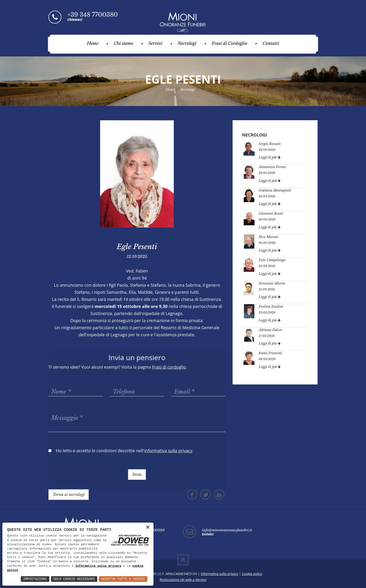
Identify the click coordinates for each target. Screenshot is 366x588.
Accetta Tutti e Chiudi (123, 579)
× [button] (148, 527)
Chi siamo (123, 43)
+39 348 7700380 (93, 15)
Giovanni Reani (271, 213)
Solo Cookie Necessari (74, 579)
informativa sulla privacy (98, 566)
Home (93, 43)
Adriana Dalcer (270, 330)
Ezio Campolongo (272, 260)
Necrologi (187, 43)
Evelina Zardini (271, 307)
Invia (137, 474)
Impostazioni (35, 579)
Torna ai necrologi (69, 494)
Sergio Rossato (270, 144)
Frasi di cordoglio (169, 367)
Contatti (271, 43)
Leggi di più (270, 157)
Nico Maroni (268, 237)
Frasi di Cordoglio (230, 43)
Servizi (155, 43)
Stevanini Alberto (272, 283)
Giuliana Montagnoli (275, 190)
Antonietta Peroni (272, 167)
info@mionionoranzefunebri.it (227, 530)
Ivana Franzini (270, 353)
